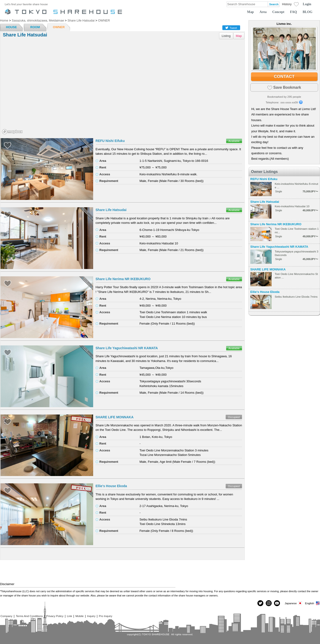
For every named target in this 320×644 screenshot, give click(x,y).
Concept (278, 12)
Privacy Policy (55, 616)
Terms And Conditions (29, 616)
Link (69, 616)
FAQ (294, 12)
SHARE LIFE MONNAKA (114, 417)
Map (250, 12)
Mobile (79, 616)
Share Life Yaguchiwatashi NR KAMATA (127, 348)
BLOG (308, 12)
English (313, 603)
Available (234, 141)
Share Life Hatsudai (111, 210)
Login (307, 4)
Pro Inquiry (106, 616)
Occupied (234, 417)
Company (6, 616)
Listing (226, 36)
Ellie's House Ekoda (111, 486)
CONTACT (284, 76)
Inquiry (91, 616)
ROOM (35, 27)
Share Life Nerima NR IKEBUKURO (123, 279)
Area (263, 12)
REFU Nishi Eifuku (110, 141)
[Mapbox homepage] (12, 132)
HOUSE (11, 27)
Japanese (294, 603)
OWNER (59, 27)
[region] (122, 88)
